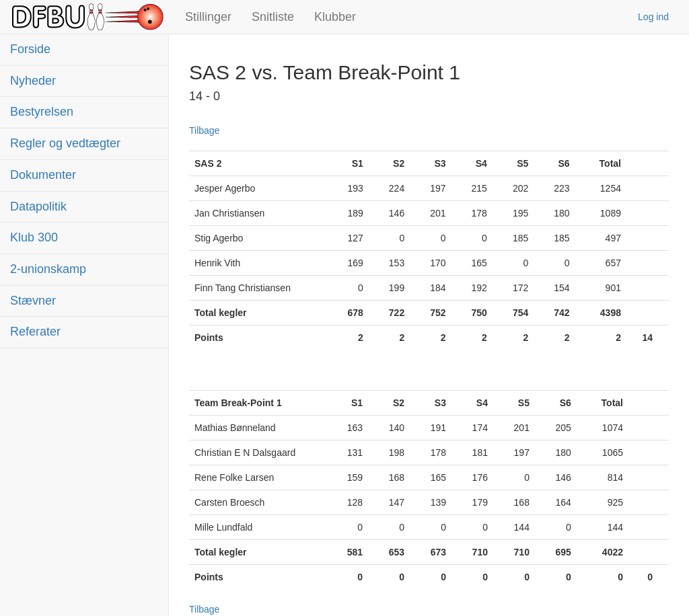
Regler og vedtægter (65, 143)
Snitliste (273, 17)
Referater (35, 332)
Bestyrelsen (42, 112)
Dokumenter (43, 175)
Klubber (335, 17)
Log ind (653, 17)
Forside (30, 49)
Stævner (33, 301)
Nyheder (33, 81)
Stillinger (208, 17)
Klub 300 (34, 237)
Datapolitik (38, 206)
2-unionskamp (48, 269)
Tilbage (204, 130)
